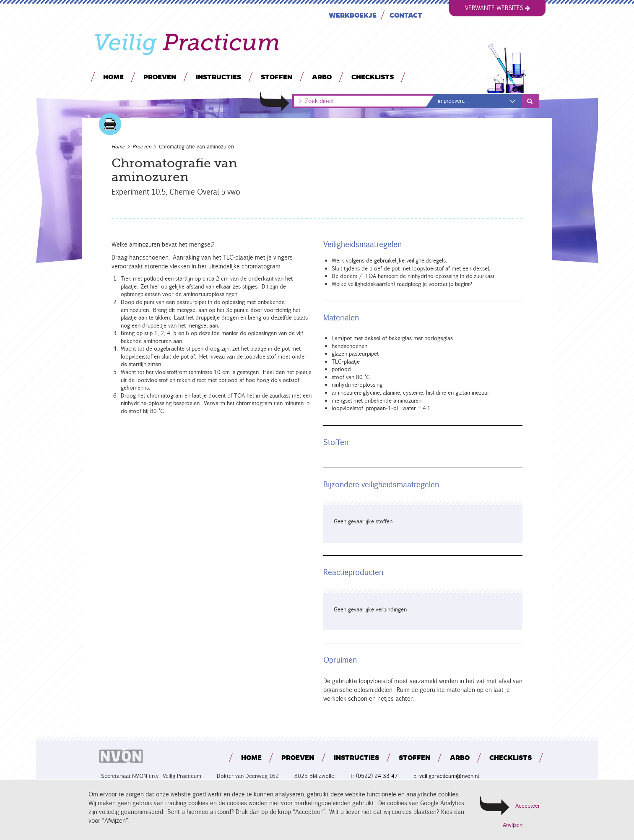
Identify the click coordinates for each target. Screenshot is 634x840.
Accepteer (528, 806)
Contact (406, 15)
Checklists (373, 77)
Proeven (160, 77)
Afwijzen (513, 825)
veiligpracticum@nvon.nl (449, 776)
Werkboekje (353, 15)
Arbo (322, 77)
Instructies (218, 77)
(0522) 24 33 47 (377, 776)
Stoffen (277, 77)
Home (113, 77)
